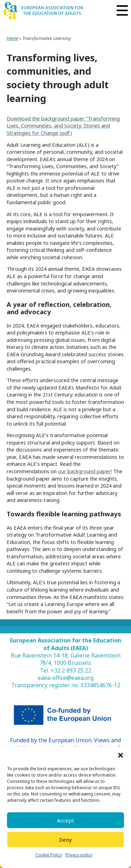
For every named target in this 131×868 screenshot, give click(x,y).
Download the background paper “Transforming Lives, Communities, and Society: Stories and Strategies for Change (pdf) (63, 126)
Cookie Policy (49, 855)
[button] (121, 755)
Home (12, 38)
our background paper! (85, 471)
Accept (65, 820)
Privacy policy (79, 855)
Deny (65, 840)
